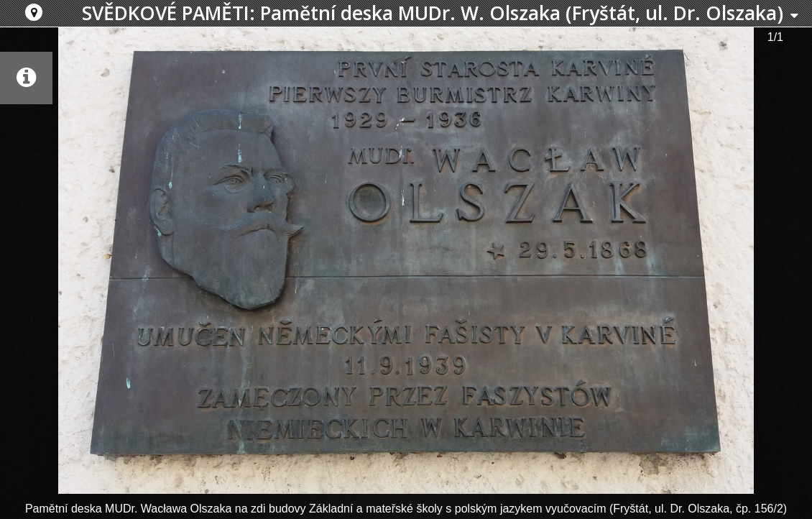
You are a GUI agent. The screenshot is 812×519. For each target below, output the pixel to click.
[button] (34, 12)
